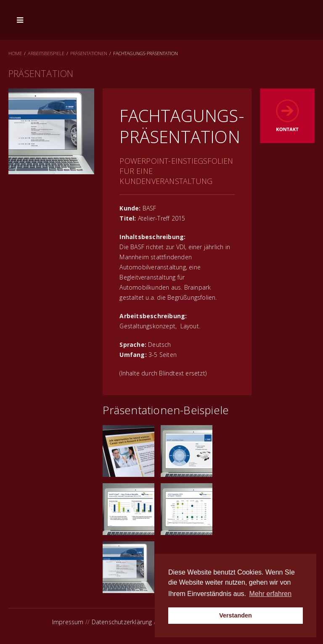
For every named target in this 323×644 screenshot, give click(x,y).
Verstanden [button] (236, 615)
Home (15, 53)
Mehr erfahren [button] (271, 594)
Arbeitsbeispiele (46, 53)
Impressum (68, 622)
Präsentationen (89, 53)
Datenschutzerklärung (122, 622)
